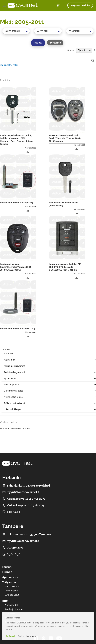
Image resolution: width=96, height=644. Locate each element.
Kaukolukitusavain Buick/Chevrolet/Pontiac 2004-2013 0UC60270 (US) (16, 267)
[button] (28, 152)
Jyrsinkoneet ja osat (14, 397)
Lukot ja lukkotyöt (13, 409)
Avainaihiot (9, 360)
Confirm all (11, 636)
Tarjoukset (9, 354)
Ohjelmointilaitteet (13, 391)
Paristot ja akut (11, 384)
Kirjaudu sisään (80, 5)
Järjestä (71, 50)
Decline (21, 636)
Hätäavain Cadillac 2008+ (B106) (16, 203)
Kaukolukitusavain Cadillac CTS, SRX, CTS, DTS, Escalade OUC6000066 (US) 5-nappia (65, 267)
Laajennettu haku (9, 65)
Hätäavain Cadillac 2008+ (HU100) (17, 328)
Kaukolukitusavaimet (14, 366)
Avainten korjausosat (14, 372)
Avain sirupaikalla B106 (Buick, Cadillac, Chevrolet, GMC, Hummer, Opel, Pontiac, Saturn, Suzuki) (17, 140)
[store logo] (23, 5)
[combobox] (16, 31)
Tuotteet (6, 349)
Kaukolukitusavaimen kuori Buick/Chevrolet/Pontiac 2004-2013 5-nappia (65, 138)
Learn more (31, 636)
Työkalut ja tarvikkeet (14, 403)
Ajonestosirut (10, 378)
